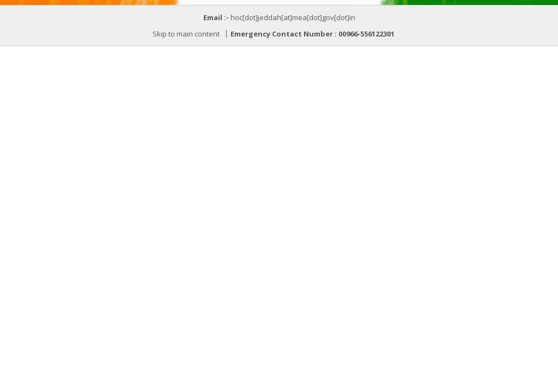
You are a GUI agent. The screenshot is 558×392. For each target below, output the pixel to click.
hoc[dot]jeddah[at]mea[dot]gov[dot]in (293, 17)
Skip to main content (186, 34)
